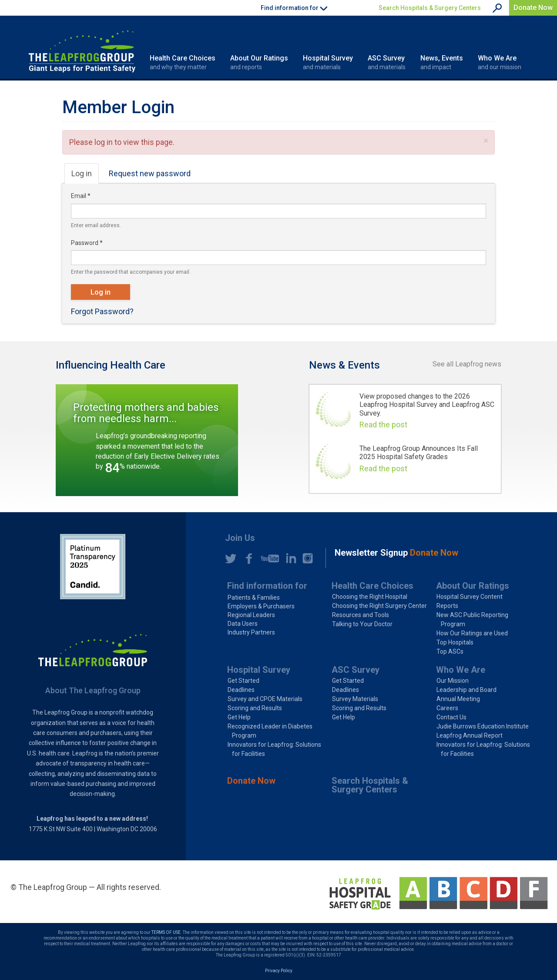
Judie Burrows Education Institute (483, 726)
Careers (447, 708)
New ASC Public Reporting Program (472, 619)
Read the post (383, 425)
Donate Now (533, 8)
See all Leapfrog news (467, 364)
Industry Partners (251, 632)
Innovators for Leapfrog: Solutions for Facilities (274, 749)
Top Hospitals (455, 642)
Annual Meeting (458, 699)
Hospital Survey (328, 63)
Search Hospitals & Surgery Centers (430, 8)
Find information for (267, 586)
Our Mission (453, 681)
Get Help (239, 717)
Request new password (150, 173)
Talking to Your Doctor (362, 624)
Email (81, 196)
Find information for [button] (294, 8)
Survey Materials (355, 699)
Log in (85, 176)
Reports (447, 606)
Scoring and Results (255, 708)
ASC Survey (387, 63)
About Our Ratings (259, 63)
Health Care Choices (183, 63)
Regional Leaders (251, 615)
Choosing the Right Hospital (370, 597)
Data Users (243, 624)
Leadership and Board (466, 690)
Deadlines (241, 690)
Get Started (243, 681)
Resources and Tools (361, 615)
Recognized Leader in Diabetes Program (270, 731)
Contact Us (451, 717)
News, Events (442, 63)
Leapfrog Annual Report (470, 735)
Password (87, 243)
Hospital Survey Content (470, 597)
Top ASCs (450, 651)
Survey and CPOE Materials (265, 699)
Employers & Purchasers (261, 606)
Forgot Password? (102, 311)
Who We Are (500, 63)
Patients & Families (254, 597)
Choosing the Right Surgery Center (379, 606)
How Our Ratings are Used (472, 633)
